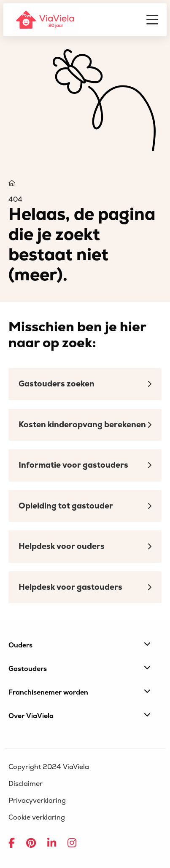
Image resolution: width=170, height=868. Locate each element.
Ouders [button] (80, 645)
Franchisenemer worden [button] (80, 692)
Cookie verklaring (37, 817)
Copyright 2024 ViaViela (49, 767)
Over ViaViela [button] (80, 716)
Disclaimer (26, 784)
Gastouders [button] (80, 668)
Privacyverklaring (37, 801)
